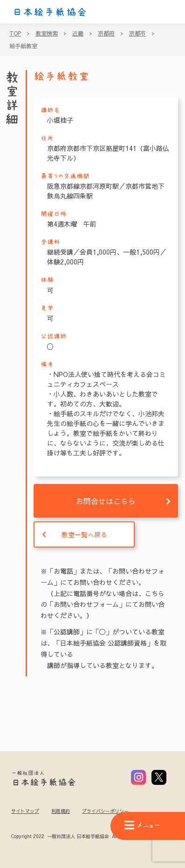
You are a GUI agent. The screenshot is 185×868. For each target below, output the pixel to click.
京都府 (106, 33)
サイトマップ (25, 811)
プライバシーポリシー (105, 811)
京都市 (137, 33)
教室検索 (47, 33)
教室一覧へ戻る (84, 534)
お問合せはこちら (106, 501)
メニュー (142, 825)
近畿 (78, 33)
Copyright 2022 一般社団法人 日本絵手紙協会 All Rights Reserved (83, 837)
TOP (15, 33)
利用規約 (61, 811)
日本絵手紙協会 (50, 12)
